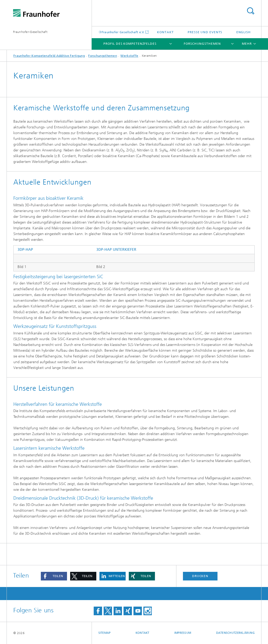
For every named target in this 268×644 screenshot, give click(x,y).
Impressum (183, 633)
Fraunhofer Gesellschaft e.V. (123, 32)
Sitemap (105, 633)
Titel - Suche (250, 11)
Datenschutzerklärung (236, 633)
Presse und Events (205, 32)
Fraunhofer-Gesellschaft (30, 32)
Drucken (200, 576)
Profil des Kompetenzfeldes (130, 44)
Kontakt (165, 32)
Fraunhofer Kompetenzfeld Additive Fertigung (49, 56)
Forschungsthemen (202, 44)
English (244, 32)
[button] (54, 576)
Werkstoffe (129, 56)
